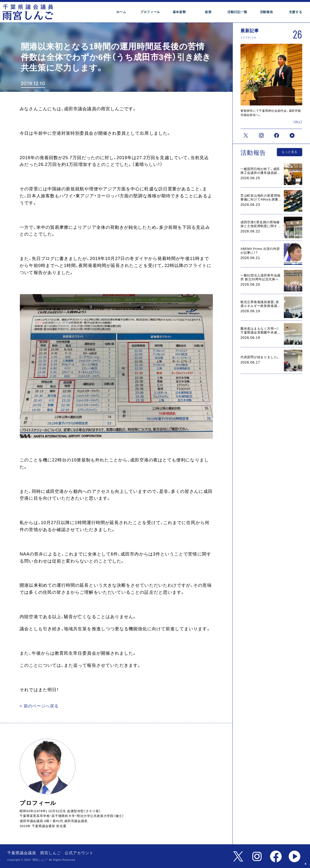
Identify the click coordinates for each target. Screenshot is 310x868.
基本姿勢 (179, 12)
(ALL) (298, 122)
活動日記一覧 (237, 12)
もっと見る (290, 151)
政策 (208, 12)
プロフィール (150, 12)
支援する (296, 12)
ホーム (121, 12)
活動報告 (267, 12)
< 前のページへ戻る (38, 706)
